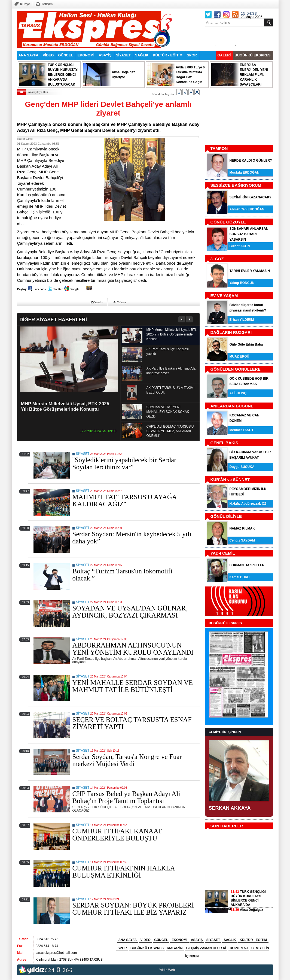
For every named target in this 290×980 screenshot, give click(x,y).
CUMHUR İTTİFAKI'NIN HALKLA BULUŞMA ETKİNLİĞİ (124, 872)
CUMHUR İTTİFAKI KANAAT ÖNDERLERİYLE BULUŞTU (117, 835)
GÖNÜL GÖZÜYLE (228, 222)
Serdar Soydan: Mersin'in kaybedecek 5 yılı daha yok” (132, 538)
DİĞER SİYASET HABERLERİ (53, 320)
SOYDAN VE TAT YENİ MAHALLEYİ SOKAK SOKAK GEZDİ (168, 412)
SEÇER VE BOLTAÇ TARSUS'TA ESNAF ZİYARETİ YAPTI (132, 723)
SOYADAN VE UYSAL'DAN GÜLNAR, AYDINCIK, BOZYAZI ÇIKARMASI (130, 612)
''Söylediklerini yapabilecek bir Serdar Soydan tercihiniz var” (124, 463)
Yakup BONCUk (242, 283)
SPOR (192, 55)
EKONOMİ (86, 55)
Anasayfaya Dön (38, 92)
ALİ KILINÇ (238, 393)
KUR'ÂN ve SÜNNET (230, 480)
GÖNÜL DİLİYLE (226, 516)
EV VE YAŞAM (224, 296)
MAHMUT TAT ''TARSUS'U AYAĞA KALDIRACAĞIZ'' (125, 500)
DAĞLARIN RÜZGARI (231, 332)
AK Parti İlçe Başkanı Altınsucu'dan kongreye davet (172, 371)
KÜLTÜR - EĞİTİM (168, 55)
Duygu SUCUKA (242, 467)
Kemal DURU (240, 577)
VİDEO (48, 55)
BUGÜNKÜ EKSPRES (252, 55)
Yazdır (98, 302)
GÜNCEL (65, 55)
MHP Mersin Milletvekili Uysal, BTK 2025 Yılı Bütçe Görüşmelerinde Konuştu (65, 406)
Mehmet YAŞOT (242, 430)
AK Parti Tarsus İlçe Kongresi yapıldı (168, 351)
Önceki (182, 319)
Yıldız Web (167, 970)
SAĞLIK (142, 55)
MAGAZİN (175, 948)
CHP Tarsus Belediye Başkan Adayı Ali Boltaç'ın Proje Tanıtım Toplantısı (126, 797)
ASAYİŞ (105, 55)
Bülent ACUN (240, 246)
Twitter (58, 289)
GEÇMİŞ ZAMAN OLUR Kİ (206, 948)
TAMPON (219, 148)
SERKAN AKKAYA (230, 808)
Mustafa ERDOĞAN (245, 173)
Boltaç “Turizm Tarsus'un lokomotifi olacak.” (122, 575)
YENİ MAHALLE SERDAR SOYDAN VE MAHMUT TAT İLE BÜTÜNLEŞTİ (133, 686)
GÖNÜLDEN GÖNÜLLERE (236, 369)
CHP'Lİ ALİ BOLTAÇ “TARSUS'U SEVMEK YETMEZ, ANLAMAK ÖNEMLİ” (170, 431)
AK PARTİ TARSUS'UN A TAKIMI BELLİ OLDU (170, 390)
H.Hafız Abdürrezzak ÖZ (248, 504)
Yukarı (121, 302)
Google (74, 289)
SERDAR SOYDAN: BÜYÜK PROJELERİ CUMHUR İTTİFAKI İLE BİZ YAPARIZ (133, 909)
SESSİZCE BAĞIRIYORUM (236, 185)
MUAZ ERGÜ (239, 356)
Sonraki (189, 319)
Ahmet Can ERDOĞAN (247, 209)
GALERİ (224, 55)
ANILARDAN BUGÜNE (232, 406)
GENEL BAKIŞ (224, 443)
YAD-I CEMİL (223, 553)
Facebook (40, 289)
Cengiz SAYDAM (242, 540)
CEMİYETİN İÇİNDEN (225, 732)
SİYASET (123, 55)
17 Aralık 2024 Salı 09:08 (98, 431)
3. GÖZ (217, 259)
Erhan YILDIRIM (242, 320)
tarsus (180, 970)
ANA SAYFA (28, 55)
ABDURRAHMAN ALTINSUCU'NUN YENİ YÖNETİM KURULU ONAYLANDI (133, 649)
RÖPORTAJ (239, 948)
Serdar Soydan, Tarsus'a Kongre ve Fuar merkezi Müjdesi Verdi (127, 760)
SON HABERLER (227, 826)
